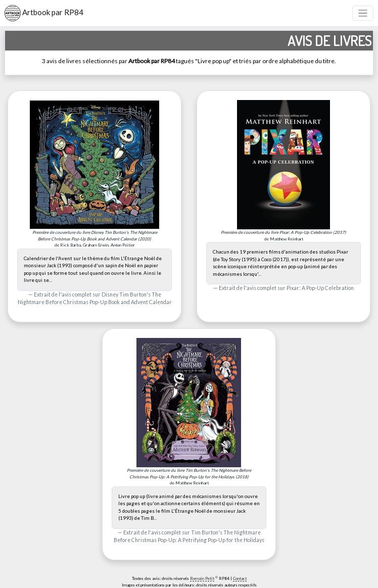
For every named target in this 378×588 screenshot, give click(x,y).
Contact (240, 578)
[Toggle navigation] (363, 13)
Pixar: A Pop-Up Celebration (320, 288)
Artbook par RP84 (44, 13)
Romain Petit (202, 578)
